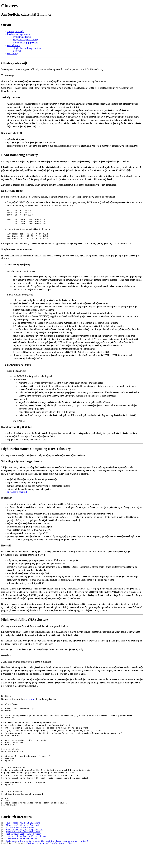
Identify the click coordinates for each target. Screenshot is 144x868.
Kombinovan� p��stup (25, 43)
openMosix (12, 496)
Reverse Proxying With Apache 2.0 (24, 849)
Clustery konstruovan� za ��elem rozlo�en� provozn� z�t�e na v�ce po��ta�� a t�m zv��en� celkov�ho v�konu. (66, 162)
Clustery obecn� (15, 31)
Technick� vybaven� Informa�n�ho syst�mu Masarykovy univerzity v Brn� (48, 862)
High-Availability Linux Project (24, 854)
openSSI (23, 496)
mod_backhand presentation (20, 846)
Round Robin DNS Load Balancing (23, 841)
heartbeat (30, 704)
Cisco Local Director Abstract (22, 844)
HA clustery (13, 53)
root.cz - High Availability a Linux (26, 857)
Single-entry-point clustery (26, 40)
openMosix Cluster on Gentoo (21, 859)
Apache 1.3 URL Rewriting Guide (23, 852)
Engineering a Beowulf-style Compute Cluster (51, 865)
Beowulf (17, 51)
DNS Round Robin (22, 37)
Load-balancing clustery (18, 34)
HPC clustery (13, 45)
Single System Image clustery (27, 48)
